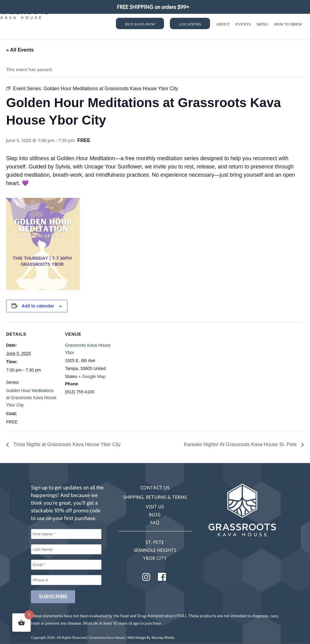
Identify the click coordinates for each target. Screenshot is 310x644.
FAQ (155, 523)
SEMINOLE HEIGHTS (155, 550)
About (223, 26)
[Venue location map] (156, 365)
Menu (262, 26)
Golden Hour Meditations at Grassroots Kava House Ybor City (31, 398)
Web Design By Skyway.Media (151, 637)
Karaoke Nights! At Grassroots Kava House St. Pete (241, 444)
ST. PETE (155, 542)
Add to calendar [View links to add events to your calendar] (38, 306)
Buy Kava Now (140, 26)
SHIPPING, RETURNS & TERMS (155, 497)
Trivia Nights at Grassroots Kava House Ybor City (66, 444)
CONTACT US (155, 488)
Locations (190, 26)
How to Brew (288, 26)
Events (243, 26)
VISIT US (155, 507)
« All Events (20, 50)
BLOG (155, 515)
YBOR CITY (155, 558)
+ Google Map (92, 376)
